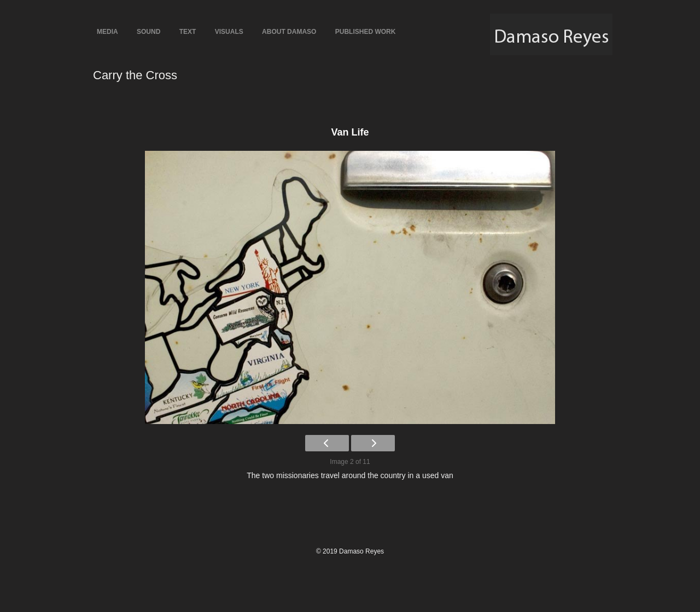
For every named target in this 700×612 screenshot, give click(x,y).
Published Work (366, 32)
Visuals (229, 32)
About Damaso (289, 32)
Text (188, 32)
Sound (148, 32)
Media (107, 32)
